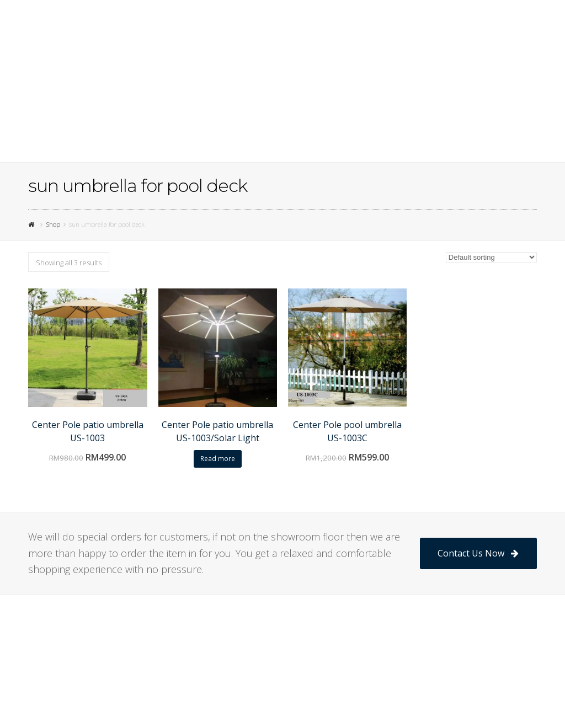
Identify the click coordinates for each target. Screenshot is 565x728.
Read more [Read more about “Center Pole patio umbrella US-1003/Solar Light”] (218, 459)
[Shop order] (491, 257)
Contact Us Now (478, 553)
